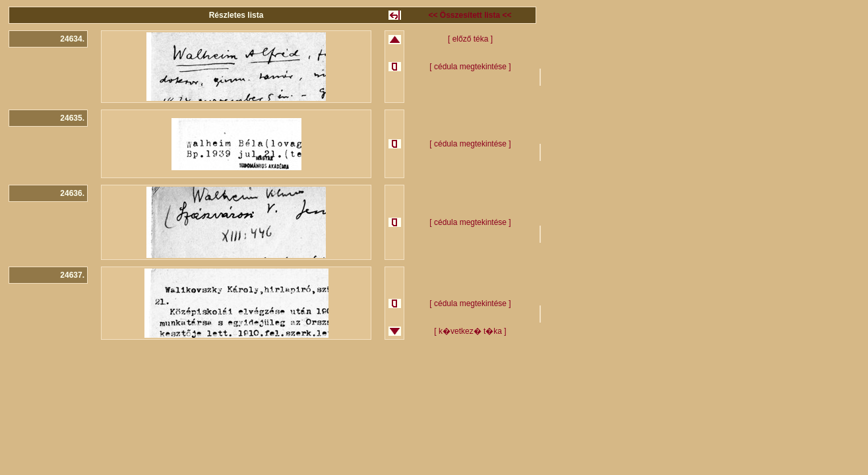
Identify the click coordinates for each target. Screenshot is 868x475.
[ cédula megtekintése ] (470, 67)
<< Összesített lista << (470, 15)
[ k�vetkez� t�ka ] (470, 331)
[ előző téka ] (470, 39)
